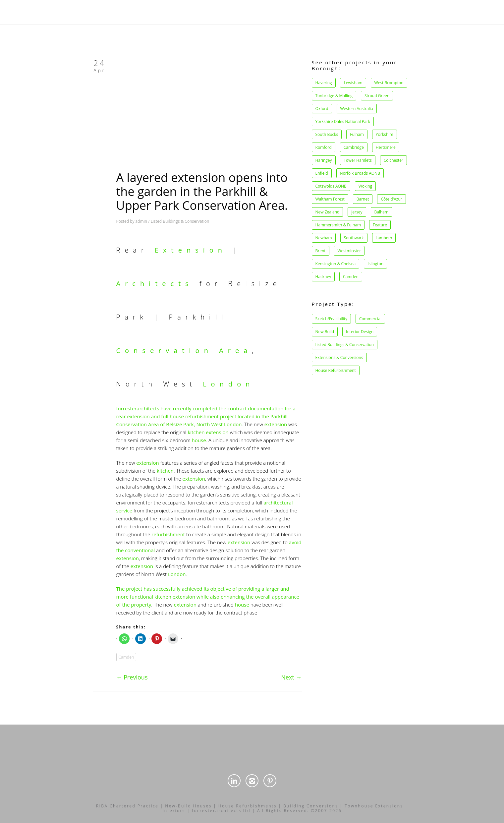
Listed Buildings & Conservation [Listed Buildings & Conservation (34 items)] (345, 345)
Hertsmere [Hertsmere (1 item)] (386, 147)
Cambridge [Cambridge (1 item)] (354, 147)
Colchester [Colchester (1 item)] (393, 160)
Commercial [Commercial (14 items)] (370, 319)
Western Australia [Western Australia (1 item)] (357, 109)
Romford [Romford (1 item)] (324, 147)
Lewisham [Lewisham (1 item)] (353, 83)
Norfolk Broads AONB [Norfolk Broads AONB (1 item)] (360, 173)
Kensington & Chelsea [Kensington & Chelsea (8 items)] (336, 264)
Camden (126, 657)
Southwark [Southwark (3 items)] (354, 238)
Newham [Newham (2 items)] (324, 238)
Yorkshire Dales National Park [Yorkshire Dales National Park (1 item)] (343, 121)
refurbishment (168, 534)
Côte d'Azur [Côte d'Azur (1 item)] (391, 199)
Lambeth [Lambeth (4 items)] (384, 238)
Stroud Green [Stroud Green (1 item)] (377, 96)
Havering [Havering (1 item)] (324, 83)
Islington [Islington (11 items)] (375, 264)
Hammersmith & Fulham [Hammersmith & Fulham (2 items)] (338, 225)
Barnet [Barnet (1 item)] (363, 199)
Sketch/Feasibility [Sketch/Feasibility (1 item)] (331, 319)
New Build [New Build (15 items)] (325, 332)
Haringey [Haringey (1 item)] (324, 160)
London (228, 384)
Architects (155, 284)
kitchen (196, 432)
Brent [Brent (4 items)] (321, 251)
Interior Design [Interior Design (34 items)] (360, 332)
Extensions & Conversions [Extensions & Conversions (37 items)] (339, 357)
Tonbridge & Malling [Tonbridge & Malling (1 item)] (334, 96)
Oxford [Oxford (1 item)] (322, 109)
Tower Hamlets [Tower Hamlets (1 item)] (358, 160)
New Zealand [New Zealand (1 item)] (328, 212)
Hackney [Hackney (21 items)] (323, 277)
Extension (191, 250)
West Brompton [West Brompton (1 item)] (389, 83)
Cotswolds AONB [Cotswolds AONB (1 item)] (331, 186)
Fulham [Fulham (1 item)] (357, 134)
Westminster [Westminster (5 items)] (349, 251)
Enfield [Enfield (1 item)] (322, 173)
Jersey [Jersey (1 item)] (357, 212)
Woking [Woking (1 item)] (365, 186)
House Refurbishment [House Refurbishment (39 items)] (336, 370)
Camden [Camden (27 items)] (351, 277)
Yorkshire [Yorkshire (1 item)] (385, 134)
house (199, 440)
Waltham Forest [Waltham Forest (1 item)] (330, 199)
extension (276, 424)
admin (141, 221)
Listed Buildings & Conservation (180, 221)
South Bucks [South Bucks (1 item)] (327, 134)
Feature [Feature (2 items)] (380, 225)
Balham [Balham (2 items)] (382, 212)
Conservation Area (184, 351)
